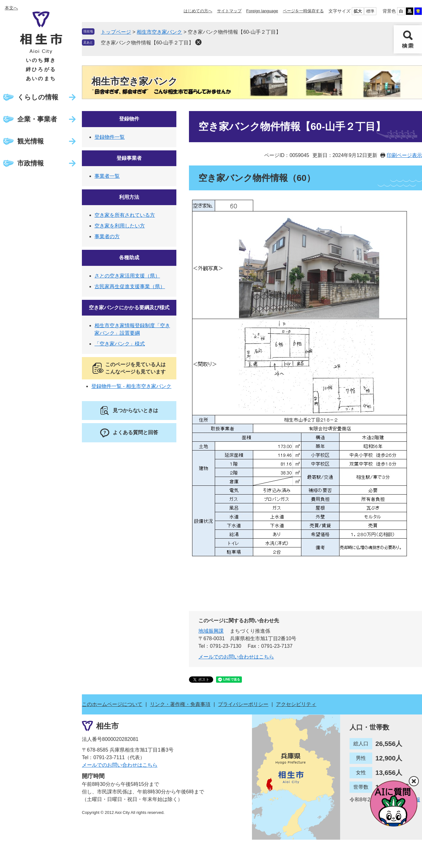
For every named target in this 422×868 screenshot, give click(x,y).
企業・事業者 (37, 119)
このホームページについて (112, 704)
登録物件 (129, 119)
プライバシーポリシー (243, 704)
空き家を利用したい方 (120, 226)
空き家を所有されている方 (125, 215)
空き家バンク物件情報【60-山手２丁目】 (147, 43)
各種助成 (129, 258)
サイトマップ (229, 11)
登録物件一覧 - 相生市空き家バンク (131, 386)
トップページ (116, 32)
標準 (370, 11)
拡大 (358, 11)
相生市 (107, 726)
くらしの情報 (38, 97)
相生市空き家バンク (159, 32)
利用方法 (129, 197)
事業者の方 (107, 236)
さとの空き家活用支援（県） (127, 276)
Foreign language (262, 11)
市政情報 (31, 163)
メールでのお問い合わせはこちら (236, 657)
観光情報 (31, 141)
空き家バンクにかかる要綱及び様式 (129, 308)
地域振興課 (211, 631)
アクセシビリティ (296, 704)
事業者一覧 (107, 176)
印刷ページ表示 (404, 155)
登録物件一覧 (110, 137)
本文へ (11, 8)
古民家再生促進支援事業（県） (130, 286)
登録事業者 (129, 158)
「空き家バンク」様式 (120, 344)
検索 (408, 39)
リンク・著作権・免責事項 (180, 704)
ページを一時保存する (303, 11)
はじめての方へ (198, 11)
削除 (198, 42)
